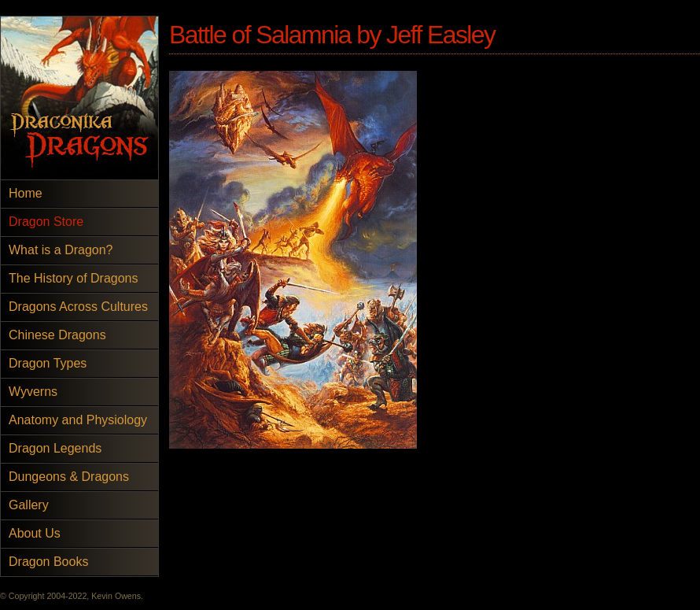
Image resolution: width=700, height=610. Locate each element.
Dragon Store (46, 222)
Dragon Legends (55, 448)
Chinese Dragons (57, 335)
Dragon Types (48, 363)
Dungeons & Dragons (69, 477)
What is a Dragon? (61, 250)
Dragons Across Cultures (78, 307)
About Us (35, 533)
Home (26, 193)
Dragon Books (48, 562)
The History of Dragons (74, 278)
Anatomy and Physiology (78, 420)
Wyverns (33, 392)
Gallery (29, 505)
